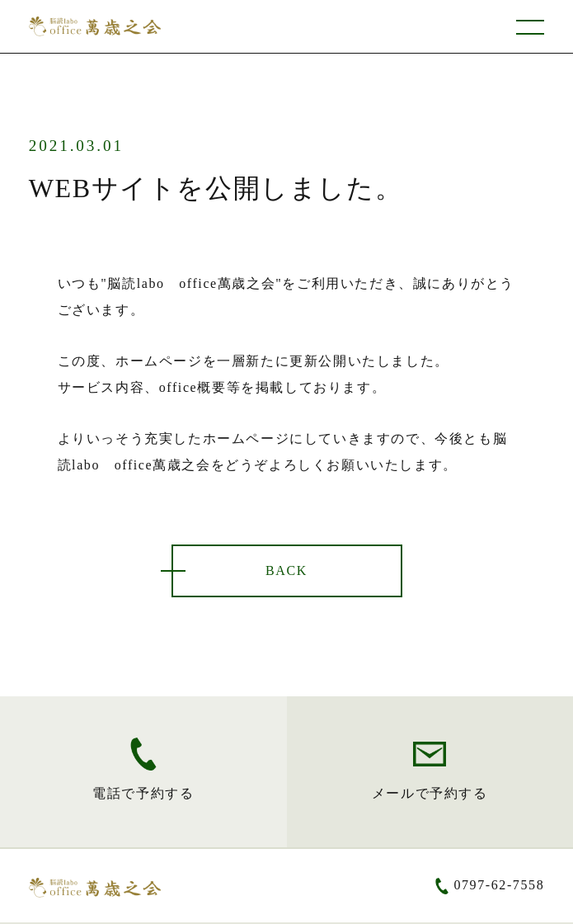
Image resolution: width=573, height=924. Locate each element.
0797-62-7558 (499, 885)
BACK (286, 570)
